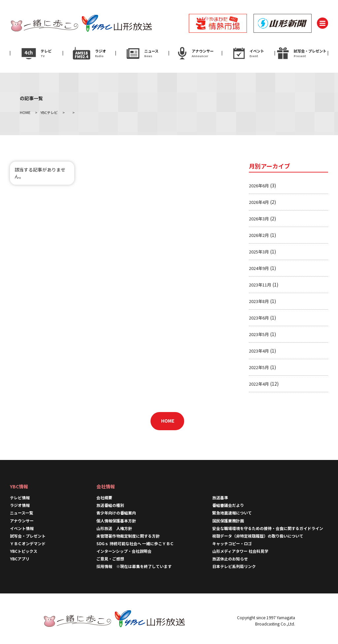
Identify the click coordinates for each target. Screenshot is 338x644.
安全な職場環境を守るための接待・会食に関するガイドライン (268, 528)
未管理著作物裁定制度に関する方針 (128, 536)
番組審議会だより (228, 505)
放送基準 (220, 497)
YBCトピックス (24, 551)
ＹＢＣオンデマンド (28, 543)
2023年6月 (259, 318)
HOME (168, 421)
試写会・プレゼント (28, 536)
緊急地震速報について (232, 513)
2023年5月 (259, 334)
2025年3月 (259, 252)
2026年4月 (259, 202)
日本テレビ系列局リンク (234, 566)
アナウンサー (22, 521)
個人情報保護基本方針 (116, 521)
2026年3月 (259, 219)
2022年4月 (259, 384)
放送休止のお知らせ (230, 559)
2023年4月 (259, 351)
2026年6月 (259, 186)
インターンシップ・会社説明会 (124, 551)
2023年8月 (259, 301)
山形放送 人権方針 (114, 528)
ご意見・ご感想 (110, 559)
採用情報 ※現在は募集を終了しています (134, 566)
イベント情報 (22, 528)
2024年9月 (259, 268)
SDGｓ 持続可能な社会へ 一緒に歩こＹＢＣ (135, 543)
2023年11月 (260, 285)
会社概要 (104, 497)
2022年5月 (259, 367)
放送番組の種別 (110, 505)
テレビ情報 (20, 497)
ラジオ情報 (20, 505)
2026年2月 (259, 235)
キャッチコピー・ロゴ (232, 543)
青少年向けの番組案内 (116, 513)
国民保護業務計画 (228, 521)
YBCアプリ (20, 559)
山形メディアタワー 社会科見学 (240, 551)
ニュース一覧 (22, 513)
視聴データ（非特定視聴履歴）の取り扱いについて (258, 536)
